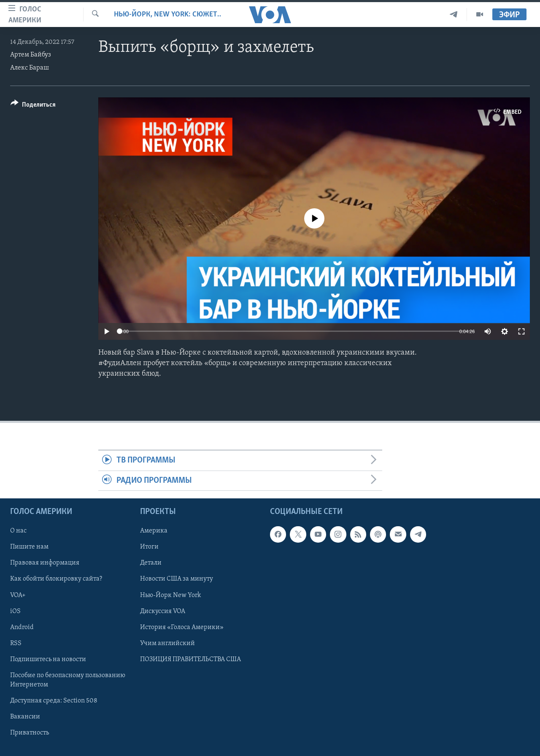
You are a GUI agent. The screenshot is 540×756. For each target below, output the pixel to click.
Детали (151, 563)
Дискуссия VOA (163, 611)
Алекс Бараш (30, 68)
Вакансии (25, 717)
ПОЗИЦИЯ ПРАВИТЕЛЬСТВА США (190, 659)
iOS (15, 611)
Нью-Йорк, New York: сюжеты (167, 15)
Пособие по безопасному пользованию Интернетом (68, 680)
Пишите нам (29, 547)
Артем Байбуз (31, 55)
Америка (154, 531)
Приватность (30, 733)
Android (22, 627)
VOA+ (18, 595)
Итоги (149, 547)
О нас (18, 531)
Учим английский (167, 643)
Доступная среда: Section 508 (54, 701)
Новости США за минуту (177, 579)
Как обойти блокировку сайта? (56, 579)
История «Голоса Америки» (182, 627)
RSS (16, 643)
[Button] (33, 106)
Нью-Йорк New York (170, 595)
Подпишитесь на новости (48, 659)
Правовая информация (45, 563)
